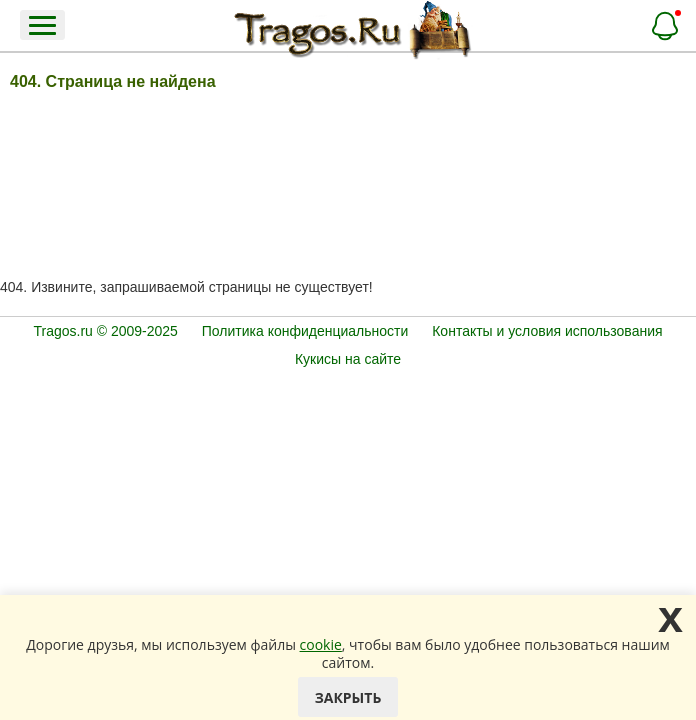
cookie (321, 644)
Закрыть (348, 697)
